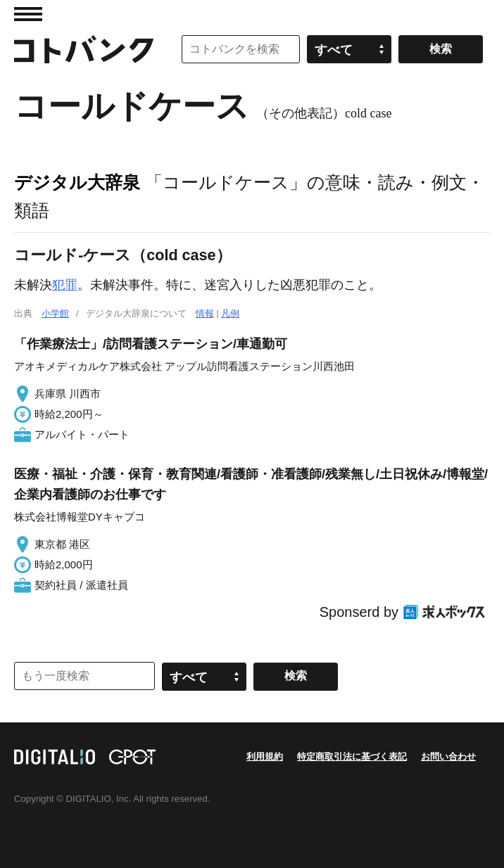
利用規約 (265, 757)
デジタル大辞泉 (77, 182)
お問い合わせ (448, 757)
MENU (28, 14)
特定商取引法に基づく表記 (352, 757)
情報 (205, 313)
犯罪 (65, 285)
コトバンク (84, 49)
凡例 (230, 313)
